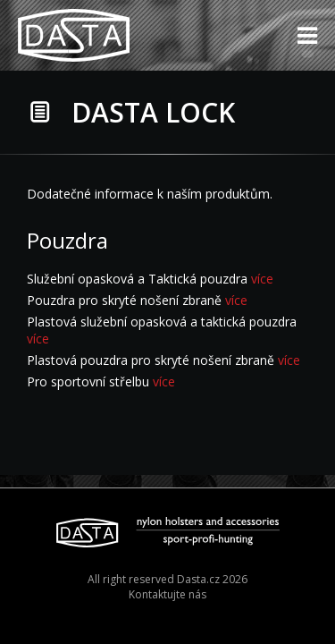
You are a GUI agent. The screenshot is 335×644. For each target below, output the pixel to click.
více (262, 279)
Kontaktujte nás (167, 594)
